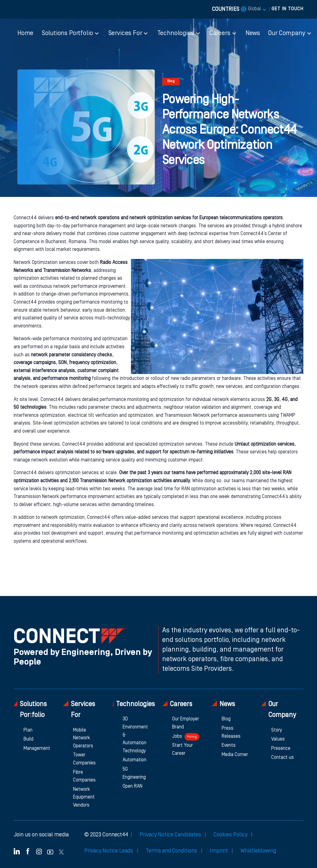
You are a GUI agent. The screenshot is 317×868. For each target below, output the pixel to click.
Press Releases (231, 732)
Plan (28, 730)
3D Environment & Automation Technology (135, 735)
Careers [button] (220, 33)
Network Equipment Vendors (84, 797)
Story (277, 730)
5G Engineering (134, 773)
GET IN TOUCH (287, 9)
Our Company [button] (287, 33)
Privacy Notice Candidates (171, 835)
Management (37, 749)
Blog (226, 719)
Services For (79, 710)
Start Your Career (182, 750)
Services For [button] (125, 33)
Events (229, 746)
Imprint (219, 851)
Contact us (282, 758)
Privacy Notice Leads (109, 851)
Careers (177, 704)
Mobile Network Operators (83, 738)
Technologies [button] (176, 33)
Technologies (134, 704)
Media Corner (235, 755)
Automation (135, 760)
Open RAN (132, 786)
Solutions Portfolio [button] (67, 33)
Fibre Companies (84, 777)
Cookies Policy (231, 835)
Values (278, 739)
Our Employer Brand (186, 723)
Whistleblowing (258, 851)
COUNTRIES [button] (237, 9)
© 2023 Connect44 (106, 835)
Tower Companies (84, 759)
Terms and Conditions (172, 851)
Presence (281, 749)
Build (28, 739)
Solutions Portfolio (30, 710)
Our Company (279, 710)
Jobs (186, 737)
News (253, 33)
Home (25, 33)
